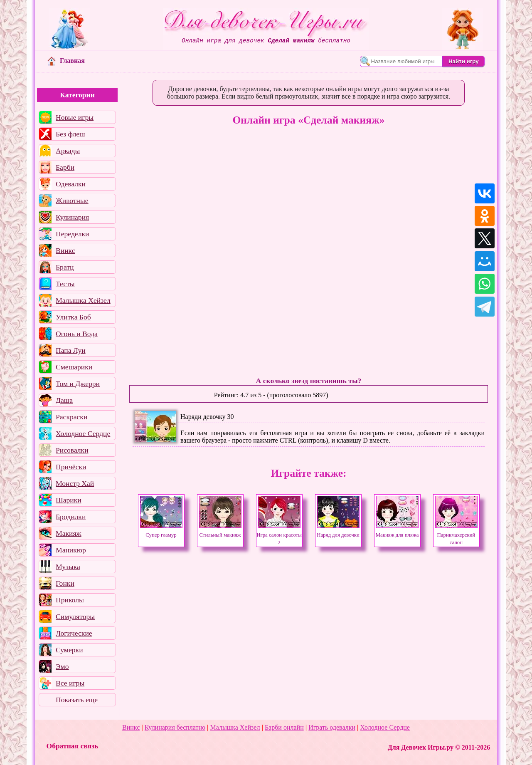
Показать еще (77, 700)
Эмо (62, 666)
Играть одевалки (332, 727)
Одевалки (71, 184)
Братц (65, 267)
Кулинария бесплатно (175, 727)
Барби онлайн (284, 727)
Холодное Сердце (83, 433)
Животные (72, 201)
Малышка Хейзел (83, 300)
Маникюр (71, 550)
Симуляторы (75, 616)
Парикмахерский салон (456, 535)
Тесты (65, 284)
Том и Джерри (78, 384)
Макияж (69, 533)
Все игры (70, 683)
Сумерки (69, 650)
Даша (64, 400)
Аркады (68, 151)
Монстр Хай (75, 483)
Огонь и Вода (77, 334)
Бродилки (71, 517)
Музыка (68, 567)
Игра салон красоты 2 (279, 535)
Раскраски (71, 417)
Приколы (70, 600)
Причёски (71, 467)
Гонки (65, 583)
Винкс (65, 250)
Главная (66, 61)
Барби (65, 167)
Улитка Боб (73, 317)
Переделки (72, 234)
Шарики (69, 500)
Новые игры (75, 117)
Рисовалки (72, 450)
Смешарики (74, 367)
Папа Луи (71, 350)
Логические (74, 633)
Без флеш (70, 134)
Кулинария (72, 217)
